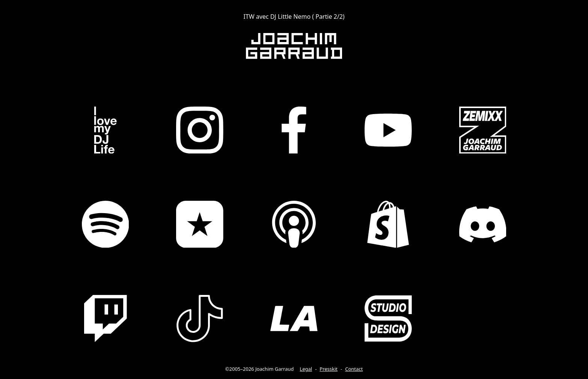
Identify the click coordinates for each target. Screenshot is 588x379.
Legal (306, 369)
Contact (354, 369)
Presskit (329, 369)
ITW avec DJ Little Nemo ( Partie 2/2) (294, 17)
